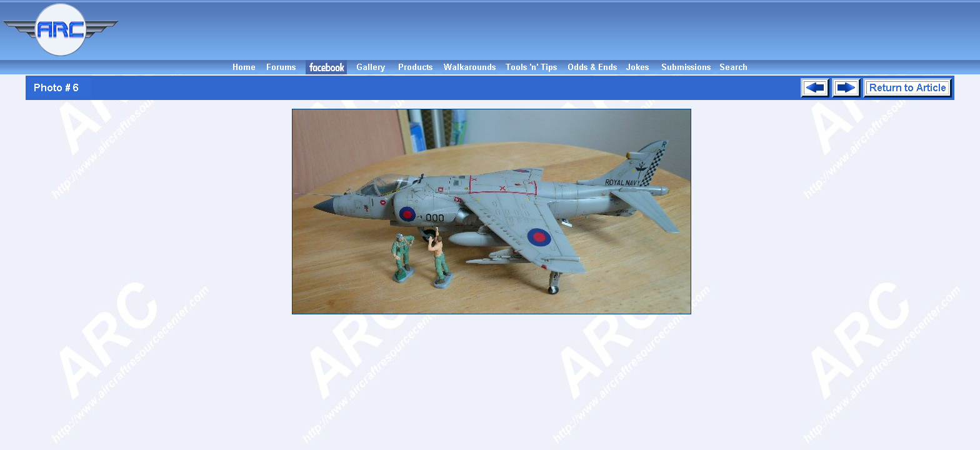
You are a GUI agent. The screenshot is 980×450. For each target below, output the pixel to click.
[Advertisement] (551, 30)
